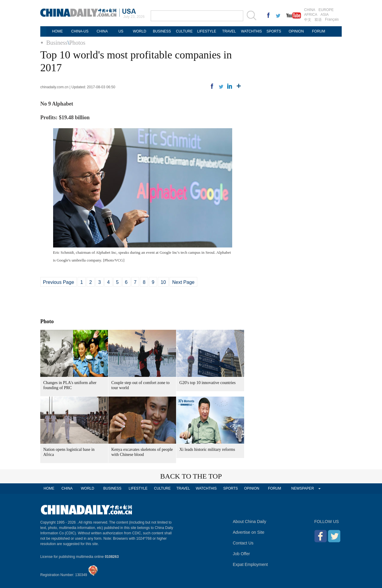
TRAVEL (229, 31)
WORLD (140, 31)
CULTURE (184, 31)
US (121, 31)
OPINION (296, 31)
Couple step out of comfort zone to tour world (140, 385)
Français (332, 19)
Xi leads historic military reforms (207, 449)
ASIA (325, 15)
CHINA (310, 10)
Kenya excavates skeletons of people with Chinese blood (142, 452)
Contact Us (243, 543)
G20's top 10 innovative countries (207, 383)
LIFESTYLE (207, 31)
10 (163, 282)
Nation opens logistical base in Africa (69, 452)
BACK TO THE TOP (191, 476)
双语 (318, 20)
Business (57, 43)
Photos (77, 43)
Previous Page (58, 282)
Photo (47, 321)
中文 (308, 20)
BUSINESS (162, 31)
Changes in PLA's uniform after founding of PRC (70, 385)
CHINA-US (80, 31)
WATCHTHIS (252, 31)
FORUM (319, 31)
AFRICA (311, 15)
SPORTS (274, 31)
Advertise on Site (249, 532)
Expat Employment (250, 564)
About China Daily (249, 522)
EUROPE (326, 10)
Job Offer (241, 554)
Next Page (183, 282)
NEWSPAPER (303, 488)
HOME (58, 31)
